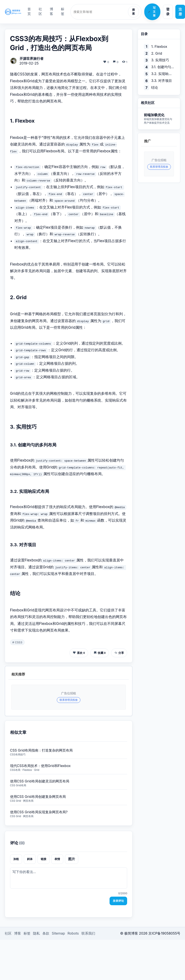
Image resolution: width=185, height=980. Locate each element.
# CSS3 (17, 642)
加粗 (16, 859)
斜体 (30, 859)
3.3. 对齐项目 (161, 81)
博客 (51, 11)
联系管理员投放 (69, 700)
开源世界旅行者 (32, 59)
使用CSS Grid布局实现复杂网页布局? (39, 812)
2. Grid (157, 53)
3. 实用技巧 (160, 60)
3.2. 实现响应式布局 (163, 74)
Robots (73, 933)
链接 (44, 859)
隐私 (36, 933)
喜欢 (79, 653)
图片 (72, 859)
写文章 (152, 12)
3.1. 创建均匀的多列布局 (163, 67)
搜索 (133, 12)
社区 (40, 11)
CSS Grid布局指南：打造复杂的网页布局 (41, 750)
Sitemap (58, 933)
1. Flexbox (159, 47)
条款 (46, 933)
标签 (63, 11)
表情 (57, 859)
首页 (29, 11)
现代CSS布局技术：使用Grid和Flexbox (40, 766)
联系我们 (88, 933)
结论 (155, 87)
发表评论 (118, 901)
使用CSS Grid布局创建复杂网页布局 (38, 797)
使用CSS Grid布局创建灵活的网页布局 (40, 781)
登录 (168, 12)
